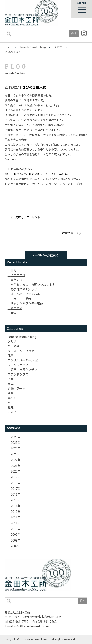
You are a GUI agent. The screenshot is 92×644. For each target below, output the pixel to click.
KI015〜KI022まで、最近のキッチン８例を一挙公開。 (37, 174)
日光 (14, 270)
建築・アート (16, 388)
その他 (12, 412)
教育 (11, 393)
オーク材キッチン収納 (25, 294)
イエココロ (18, 275)
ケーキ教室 (15, 346)
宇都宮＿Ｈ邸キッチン (22, 369)
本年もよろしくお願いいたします (33, 284)
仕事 (11, 355)
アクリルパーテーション (24, 360)
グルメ (12, 341)
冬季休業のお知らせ (24, 289)
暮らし (12, 398)
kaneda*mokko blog (33, 47)
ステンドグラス (18, 374)
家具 (11, 384)
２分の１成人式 (34, 87)
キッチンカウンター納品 (27, 303)
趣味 (11, 407)
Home (8, 47)
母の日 (15, 313)
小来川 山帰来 (21, 298)
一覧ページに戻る (47, 255)
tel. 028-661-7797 (16, 622)
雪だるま (16, 280)
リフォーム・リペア (21, 351)
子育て (58, 47)
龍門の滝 (16, 308)
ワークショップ (18, 365)
